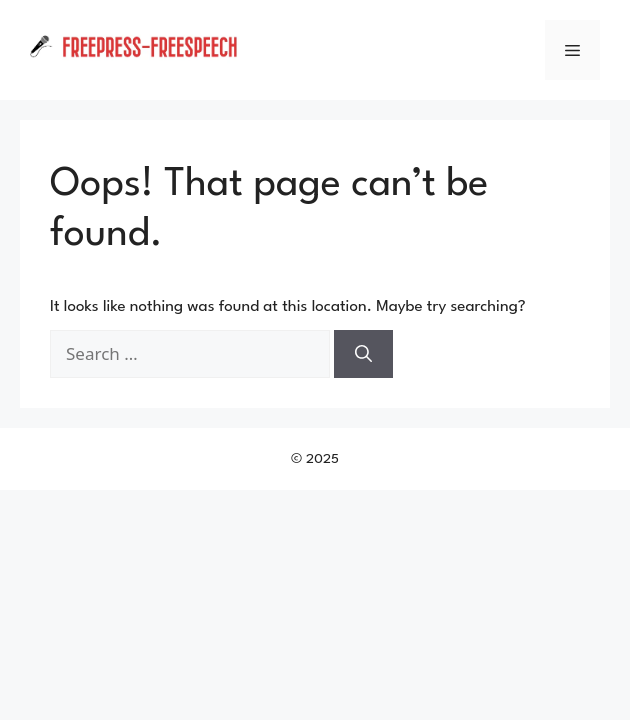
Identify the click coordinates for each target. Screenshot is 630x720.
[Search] (363, 354)
